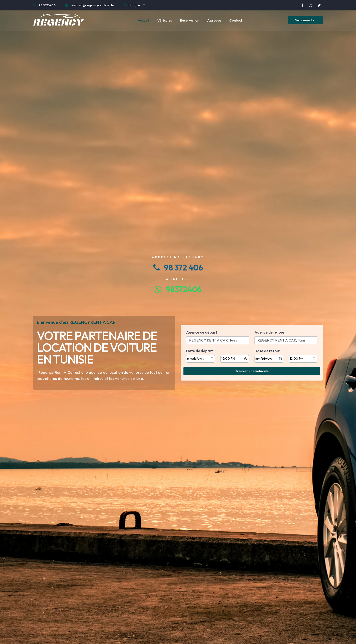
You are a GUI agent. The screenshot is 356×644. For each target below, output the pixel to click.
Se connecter (305, 20)
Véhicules (165, 20)
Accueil (143, 20)
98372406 (178, 289)
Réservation (190, 20)
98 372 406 (178, 267)
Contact (236, 20)
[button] (134, 6)
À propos (214, 20)
